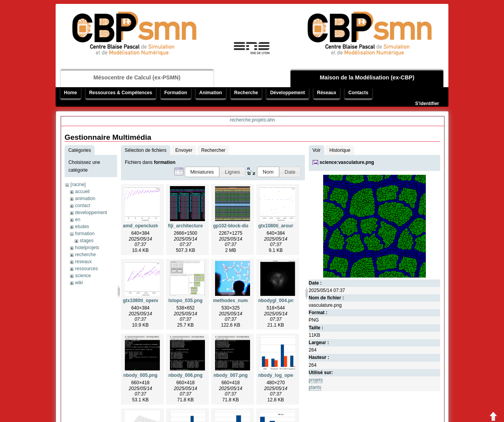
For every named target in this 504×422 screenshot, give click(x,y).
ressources (87, 269)
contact (83, 206)
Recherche (246, 93)
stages (87, 241)
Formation (176, 93)
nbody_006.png (185, 375)
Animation (211, 93)
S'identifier (427, 104)
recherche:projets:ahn (252, 120)
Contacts (358, 93)
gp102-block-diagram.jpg (241, 226)
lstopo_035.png (185, 301)
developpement (91, 213)
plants (315, 387)
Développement (288, 93)
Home (71, 93)
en (78, 220)
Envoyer (184, 150)
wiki (79, 283)
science (83, 276)
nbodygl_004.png (277, 301)
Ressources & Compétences (121, 93)
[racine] (78, 185)
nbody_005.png (140, 375)
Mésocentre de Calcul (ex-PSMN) (137, 77)
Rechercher (213, 150)
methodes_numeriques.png (244, 301)
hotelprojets (87, 248)
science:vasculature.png (347, 162)
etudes (82, 227)
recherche (85, 255)
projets (316, 380)
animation (85, 199)
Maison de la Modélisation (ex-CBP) (367, 77)
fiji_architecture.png (190, 226)
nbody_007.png (231, 375)
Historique (340, 150)
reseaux (83, 262)
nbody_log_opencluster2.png (291, 375)
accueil (82, 192)
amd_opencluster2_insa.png (154, 226)
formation (85, 234)
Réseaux (326, 93)
